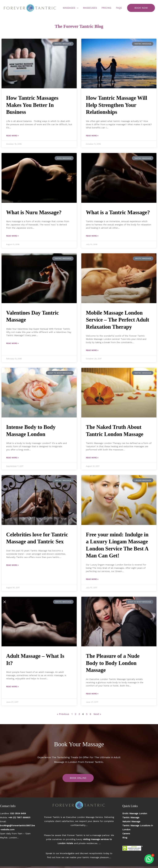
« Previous (63, 714)
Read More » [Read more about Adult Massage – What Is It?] (12, 687)
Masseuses (90, 8)
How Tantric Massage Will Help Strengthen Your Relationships (116, 105)
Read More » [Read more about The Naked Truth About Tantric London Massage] (92, 458)
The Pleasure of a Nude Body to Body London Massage (113, 663)
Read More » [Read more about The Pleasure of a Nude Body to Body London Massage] (92, 694)
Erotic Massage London (135, 813)
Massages (69, 8)
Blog (125, 838)
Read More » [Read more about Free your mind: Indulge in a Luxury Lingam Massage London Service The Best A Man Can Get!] (92, 579)
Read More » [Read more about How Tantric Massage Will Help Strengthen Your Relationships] (92, 136)
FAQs (119, 8)
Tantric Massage (131, 817)
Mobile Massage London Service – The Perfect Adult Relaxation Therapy (118, 320)
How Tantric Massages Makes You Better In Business (32, 105)
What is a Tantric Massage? (118, 212)
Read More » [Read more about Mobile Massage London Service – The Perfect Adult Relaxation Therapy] (92, 350)
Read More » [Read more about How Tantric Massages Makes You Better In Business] (12, 136)
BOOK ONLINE (78, 778)
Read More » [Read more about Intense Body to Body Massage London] (12, 458)
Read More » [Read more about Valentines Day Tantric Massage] (12, 343)
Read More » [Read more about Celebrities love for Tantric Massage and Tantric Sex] (12, 565)
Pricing (106, 8)
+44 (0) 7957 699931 (19, 817)
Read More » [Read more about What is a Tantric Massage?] (92, 236)
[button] (141, 8)
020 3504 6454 (18, 813)
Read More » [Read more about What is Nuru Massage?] (12, 236)
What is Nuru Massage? (34, 212)
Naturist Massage (131, 821)
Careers (126, 834)
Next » (97, 714)
